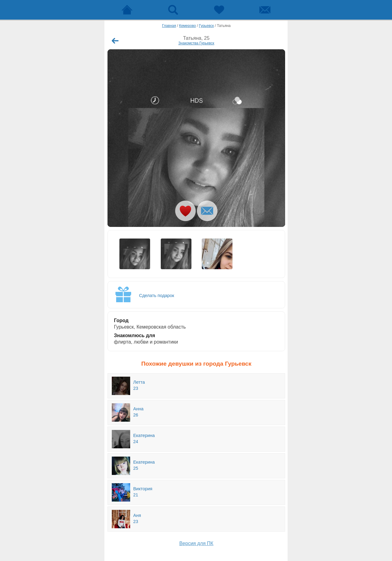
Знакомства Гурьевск (196, 43)
